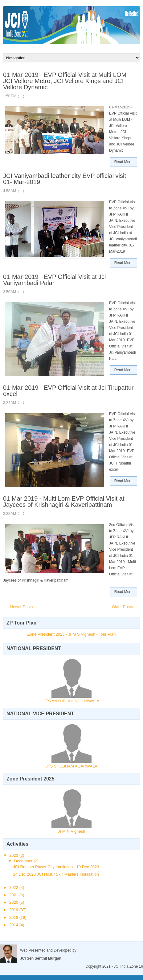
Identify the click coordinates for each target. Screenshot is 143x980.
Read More (123, 162)
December (24, 861)
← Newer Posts (19, 607)
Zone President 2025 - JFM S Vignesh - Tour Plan (71, 634)
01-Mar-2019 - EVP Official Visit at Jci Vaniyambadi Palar (54, 280)
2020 (14, 902)
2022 (14, 887)
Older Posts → (125, 607)
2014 (14, 925)
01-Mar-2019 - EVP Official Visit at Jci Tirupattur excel (68, 391)
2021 (14, 895)
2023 (14, 855)
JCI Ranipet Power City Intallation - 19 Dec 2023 (56, 867)
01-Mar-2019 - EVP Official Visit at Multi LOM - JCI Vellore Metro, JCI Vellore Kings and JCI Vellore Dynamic (67, 81)
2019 (14, 910)
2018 (14, 917)
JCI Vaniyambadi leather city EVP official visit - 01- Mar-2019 (66, 179)
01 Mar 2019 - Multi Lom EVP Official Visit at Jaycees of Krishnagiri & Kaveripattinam (64, 502)
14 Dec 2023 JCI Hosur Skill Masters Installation (56, 874)
